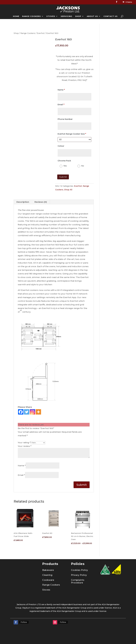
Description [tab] (23, 202)
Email (21, 475)
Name (22, 466)
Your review (25, 446)
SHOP (78, 16)
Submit (63, 177)
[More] (38, 412)
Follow (24, 622)
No (83, 166)
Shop (16, 33)
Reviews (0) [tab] (41, 202)
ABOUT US (92, 16)
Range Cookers (28, 33)
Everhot (41, 33)
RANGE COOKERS (31, 16)
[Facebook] (21, 412)
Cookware (48, 580)
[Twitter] (27, 412)
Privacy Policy (79, 575)
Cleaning (47, 575)
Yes (65, 166)
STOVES (51, 16)
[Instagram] (32, 412)
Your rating (24, 442)
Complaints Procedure (78, 581)
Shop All (68, 190)
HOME (16, 16)
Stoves (46, 590)
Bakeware (48, 570)
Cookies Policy (80, 570)
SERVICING (66, 16)
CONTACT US (111, 16)
